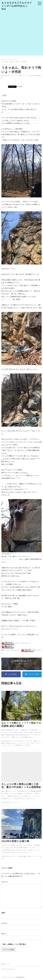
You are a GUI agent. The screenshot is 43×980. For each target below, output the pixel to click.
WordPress (20, 977)
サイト (4, 934)
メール (4, 923)
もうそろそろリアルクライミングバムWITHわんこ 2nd (17, 6)
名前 (4, 913)
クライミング (15, 76)
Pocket (20, 87)
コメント (5, 882)
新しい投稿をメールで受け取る (15, 944)
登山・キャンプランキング (10, 650)
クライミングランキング (22, 643)
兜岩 (31, 76)
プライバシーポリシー (8, 969)
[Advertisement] (21, 34)
